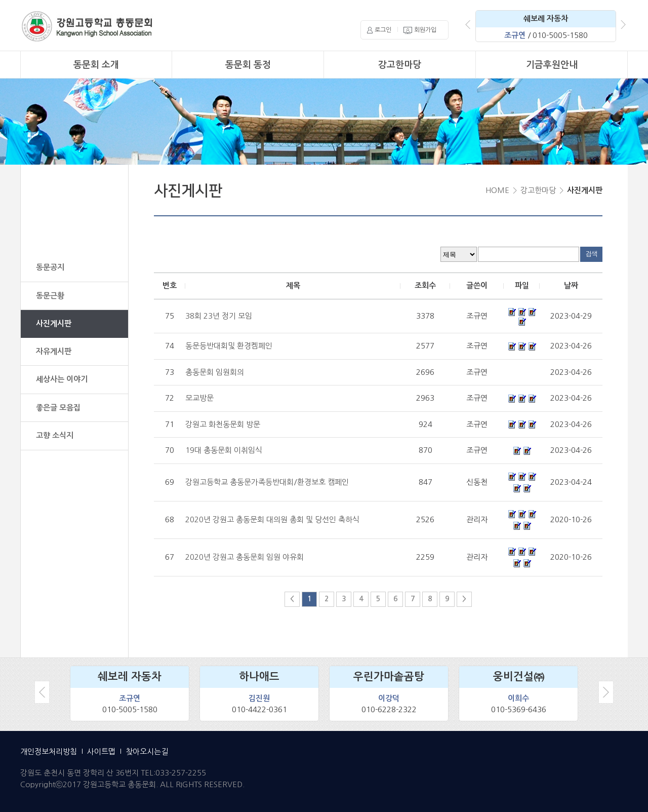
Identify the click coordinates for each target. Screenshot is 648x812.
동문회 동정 (248, 65)
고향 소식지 (55, 435)
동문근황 (50, 296)
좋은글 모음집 (58, 408)
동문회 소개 (96, 65)
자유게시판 (54, 351)
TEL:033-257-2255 (173, 773)
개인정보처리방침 (49, 751)
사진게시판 (54, 323)
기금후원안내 (552, 65)
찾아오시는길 (147, 751)
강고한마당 (400, 65)
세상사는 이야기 (62, 379)
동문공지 (50, 267)
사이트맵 (101, 751)
